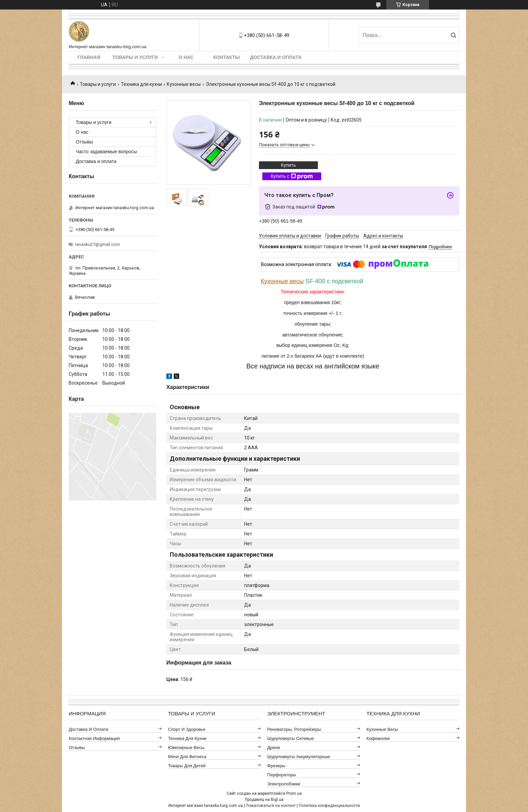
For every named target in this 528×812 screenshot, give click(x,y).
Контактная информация (94, 738)
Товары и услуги (135, 57)
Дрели (274, 748)
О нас (186, 57)
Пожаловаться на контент (271, 806)
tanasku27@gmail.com (97, 244)
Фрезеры (276, 766)
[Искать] (453, 35)
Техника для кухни (141, 84)
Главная (89, 57)
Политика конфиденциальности (329, 806)
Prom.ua (294, 793)
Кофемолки (378, 738)
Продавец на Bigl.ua (264, 800)
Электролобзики (284, 784)
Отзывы (84, 142)
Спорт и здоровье (187, 729)
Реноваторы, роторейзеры (294, 729)
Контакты (226, 57)
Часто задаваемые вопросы (106, 152)
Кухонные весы (184, 84)
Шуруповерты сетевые (291, 738)
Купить (288, 165)
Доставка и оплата (276, 57)
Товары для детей (187, 766)
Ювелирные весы (186, 748)
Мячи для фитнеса (187, 757)
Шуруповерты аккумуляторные (299, 757)
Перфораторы (282, 775)
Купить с (292, 176)
